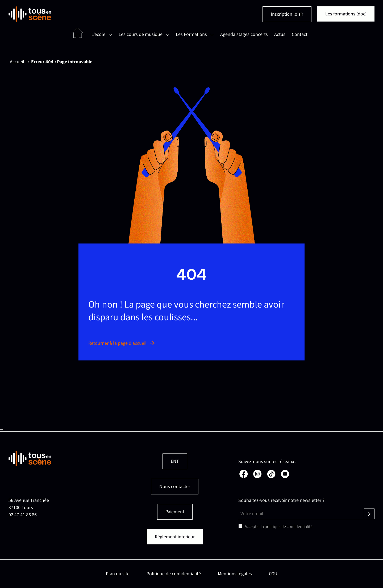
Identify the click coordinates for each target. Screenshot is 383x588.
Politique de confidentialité (174, 574)
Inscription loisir (287, 14)
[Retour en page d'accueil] (30, 14)
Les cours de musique (141, 34)
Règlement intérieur (175, 537)
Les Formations (191, 34)
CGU (273, 574)
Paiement (175, 512)
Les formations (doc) (346, 14)
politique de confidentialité (289, 527)
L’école (98, 34)
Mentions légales (235, 574)
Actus (280, 34)
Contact (300, 34)
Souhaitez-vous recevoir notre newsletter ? (281, 500)
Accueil (17, 62)
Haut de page (2, 429)
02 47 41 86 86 (23, 515)
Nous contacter (175, 487)
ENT (175, 461)
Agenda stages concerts (244, 34)
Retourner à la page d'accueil (122, 343)
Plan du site (118, 574)
